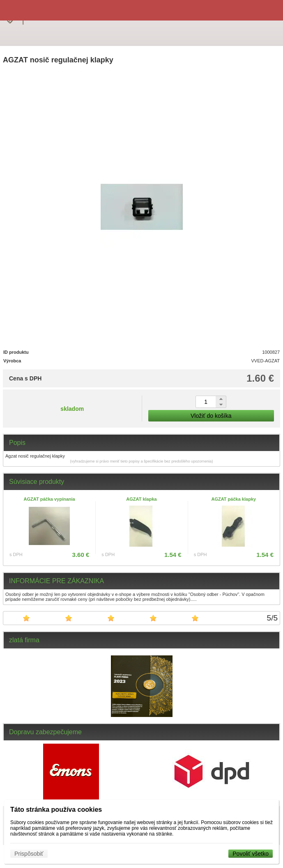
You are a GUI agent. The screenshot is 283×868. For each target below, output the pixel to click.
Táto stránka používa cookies (56, 810)
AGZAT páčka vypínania (49, 499)
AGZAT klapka (141, 499)
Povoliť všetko (251, 854)
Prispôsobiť (29, 854)
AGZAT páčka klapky (234, 499)
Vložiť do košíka (211, 416)
